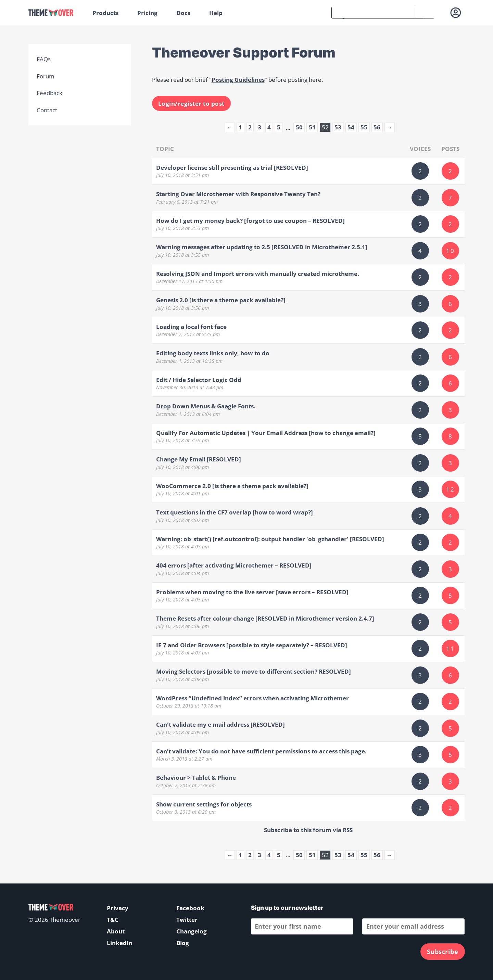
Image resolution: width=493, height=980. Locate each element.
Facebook (190, 908)
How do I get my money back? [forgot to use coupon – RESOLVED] (250, 221)
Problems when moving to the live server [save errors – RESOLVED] (252, 592)
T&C (113, 920)
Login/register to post (191, 104)
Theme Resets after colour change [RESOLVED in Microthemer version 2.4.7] (265, 618)
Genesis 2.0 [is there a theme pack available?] (221, 300)
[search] (374, 13)
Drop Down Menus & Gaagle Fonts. (206, 406)
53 (338, 127)
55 (364, 127)
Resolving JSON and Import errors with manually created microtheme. (258, 274)
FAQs (44, 59)
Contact (47, 110)
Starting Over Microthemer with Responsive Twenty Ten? (238, 194)
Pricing (147, 13)
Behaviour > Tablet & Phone (196, 778)
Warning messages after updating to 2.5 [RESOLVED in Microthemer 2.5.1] (262, 247)
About (116, 931)
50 (299, 127)
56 (377, 127)
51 (312, 127)
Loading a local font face (191, 327)
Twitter (187, 920)
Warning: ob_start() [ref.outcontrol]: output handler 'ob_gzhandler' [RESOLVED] (270, 539)
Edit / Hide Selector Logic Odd (199, 380)
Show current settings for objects (204, 804)
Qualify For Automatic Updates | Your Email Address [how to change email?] (266, 433)
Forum (46, 76)
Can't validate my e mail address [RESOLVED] (220, 724)
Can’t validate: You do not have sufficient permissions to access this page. (261, 751)
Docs (183, 13)
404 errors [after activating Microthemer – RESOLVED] (234, 565)
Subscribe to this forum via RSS (308, 830)
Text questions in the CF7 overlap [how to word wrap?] (235, 512)
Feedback (49, 93)
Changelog (192, 931)
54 (351, 127)
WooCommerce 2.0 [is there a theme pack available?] (232, 486)
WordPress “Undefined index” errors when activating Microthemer (252, 698)
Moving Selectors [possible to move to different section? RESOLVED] (254, 671)
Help (216, 13)
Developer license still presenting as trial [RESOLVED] (232, 168)
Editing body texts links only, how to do (213, 353)
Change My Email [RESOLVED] (199, 459)
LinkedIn (120, 943)
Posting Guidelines (238, 80)
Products (105, 13)
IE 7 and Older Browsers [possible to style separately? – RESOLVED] (252, 645)
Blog (183, 943)
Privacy (118, 908)
